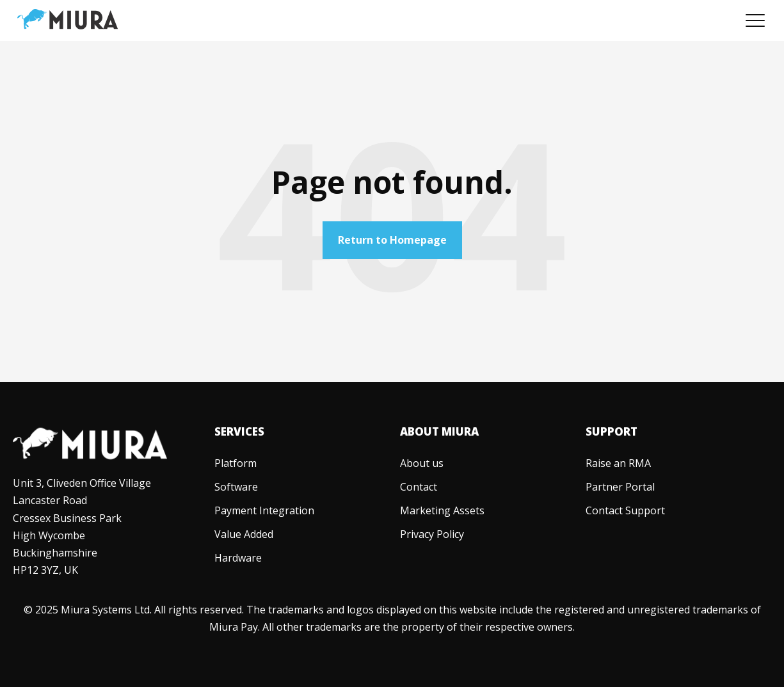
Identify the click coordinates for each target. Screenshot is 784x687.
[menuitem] (236, 463)
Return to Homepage (392, 240)
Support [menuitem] (612, 431)
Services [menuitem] (239, 431)
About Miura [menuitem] (439, 431)
